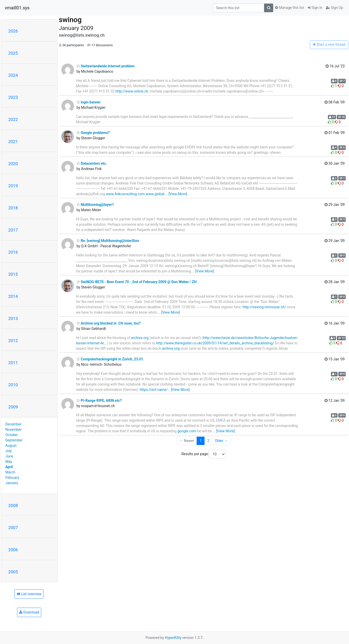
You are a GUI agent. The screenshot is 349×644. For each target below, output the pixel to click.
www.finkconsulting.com (125, 194)
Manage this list (289, 8)
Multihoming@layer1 (95, 205)
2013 (13, 318)
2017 (13, 230)
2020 (13, 164)
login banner (89, 102)
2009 (13, 407)
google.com (187, 431)
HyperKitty (173, 638)
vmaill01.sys (17, 8)
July (9, 451)
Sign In (315, 8)
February (12, 478)
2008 (13, 505)
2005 (13, 572)
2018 (13, 208)
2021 (13, 142)
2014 (13, 296)
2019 (13, 186)
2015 (13, 274)
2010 (13, 385)
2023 (13, 97)
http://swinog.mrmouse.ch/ (264, 307)
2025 (13, 53)
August (11, 446)
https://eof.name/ (154, 390)
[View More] (178, 194)
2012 (13, 341)
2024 (13, 75)
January (12, 483)
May (9, 462)
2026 (13, 31)
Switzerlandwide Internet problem (106, 66)
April (9, 467)
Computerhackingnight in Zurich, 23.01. (110, 359)
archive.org (140, 338)
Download (29, 612)
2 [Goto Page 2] (208, 441)
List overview (29, 594)
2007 (13, 528)
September (14, 440)
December (13, 424)
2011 (13, 363)
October (12, 435)
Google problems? (93, 133)
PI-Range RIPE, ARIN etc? (99, 401)
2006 (13, 550)
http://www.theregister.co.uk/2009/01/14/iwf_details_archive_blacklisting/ (215, 343)
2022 (13, 119)
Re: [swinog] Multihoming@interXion (108, 241)
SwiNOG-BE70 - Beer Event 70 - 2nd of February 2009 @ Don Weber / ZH (137, 282)
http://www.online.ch (132, 91)
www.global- (155, 194)
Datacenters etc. (92, 163)
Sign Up (334, 8)
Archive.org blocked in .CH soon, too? (109, 323)
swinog (70, 20)
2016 (13, 252)
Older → (221, 441)
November (13, 430)
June (9, 456)
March (10, 472)
